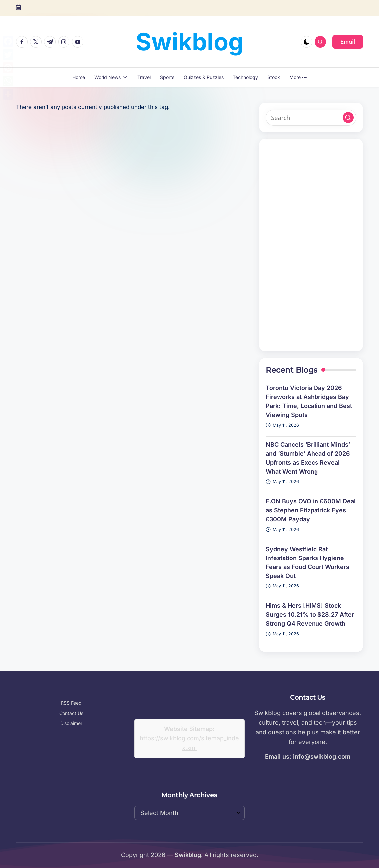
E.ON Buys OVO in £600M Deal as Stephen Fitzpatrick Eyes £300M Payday (311, 510)
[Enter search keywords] (311, 118)
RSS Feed (71, 703)
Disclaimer (71, 723)
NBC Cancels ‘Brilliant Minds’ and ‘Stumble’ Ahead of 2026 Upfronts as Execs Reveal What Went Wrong (308, 458)
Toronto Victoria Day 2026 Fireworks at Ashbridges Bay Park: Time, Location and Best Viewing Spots (309, 401)
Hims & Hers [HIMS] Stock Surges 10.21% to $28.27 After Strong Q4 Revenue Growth (310, 615)
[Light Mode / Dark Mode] (306, 42)
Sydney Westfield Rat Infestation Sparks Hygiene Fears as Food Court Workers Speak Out (308, 562)
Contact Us (71, 713)
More (298, 77)
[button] (348, 42)
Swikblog (190, 41)
